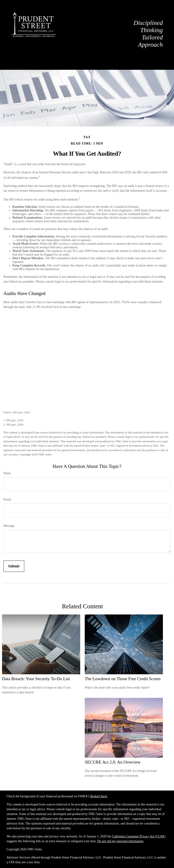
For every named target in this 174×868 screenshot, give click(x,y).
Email (7, 499)
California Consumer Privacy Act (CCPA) (139, 836)
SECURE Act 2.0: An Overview (113, 762)
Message (9, 526)
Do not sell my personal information (120, 841)
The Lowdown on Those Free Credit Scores (123, 679)
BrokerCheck (99, 796)
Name (7, 473)
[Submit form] (14, 566)
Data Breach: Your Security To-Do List (36, 679)
